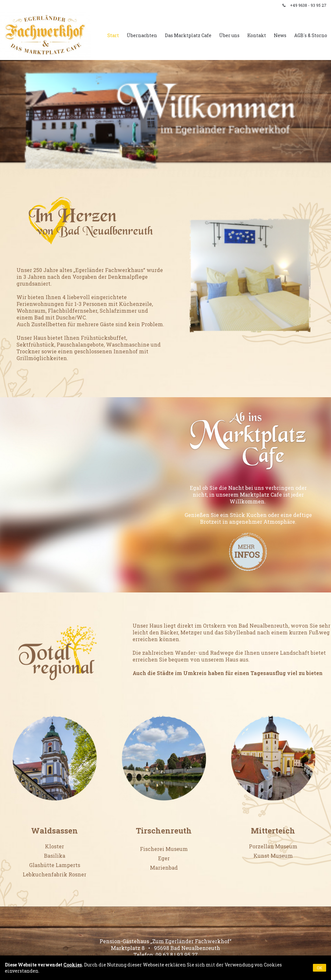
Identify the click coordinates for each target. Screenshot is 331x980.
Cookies (73, 965)
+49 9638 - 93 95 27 (308, 5)
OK (320, 968)
